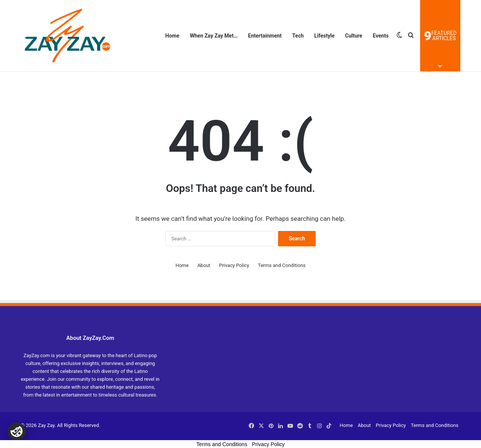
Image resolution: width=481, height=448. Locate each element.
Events (381, 36)
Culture (354, 36)
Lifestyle (324, 36)
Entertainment (265, 36)
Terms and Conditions (282, 265)
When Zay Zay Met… (214, 36)
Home (172, 36)
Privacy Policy (234, 265)
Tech (298, 36)
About (204, 265)
